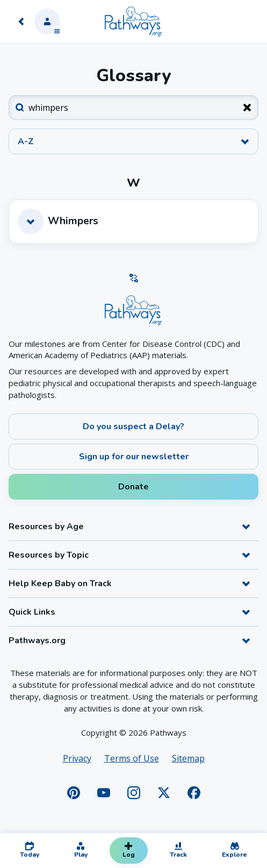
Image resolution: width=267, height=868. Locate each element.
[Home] (133, 22)
